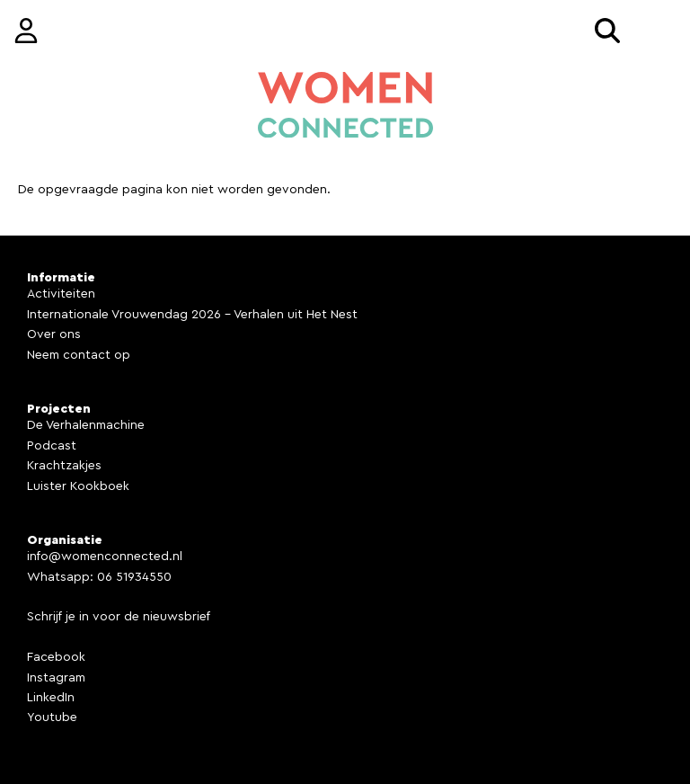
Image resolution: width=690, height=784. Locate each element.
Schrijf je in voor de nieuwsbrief (119, 617)
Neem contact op (79, 355)
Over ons (54, 334)
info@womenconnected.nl (105, 557)
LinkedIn (51, 698)
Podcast (52, 446)
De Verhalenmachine (86, 425)
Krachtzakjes (64, 466)
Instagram (56, 678)
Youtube (52, 717)
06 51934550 (134, 577)
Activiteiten (61, 294)
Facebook (56, 657)
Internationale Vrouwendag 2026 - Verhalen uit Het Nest (192, 315)
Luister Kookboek (78, 486)
